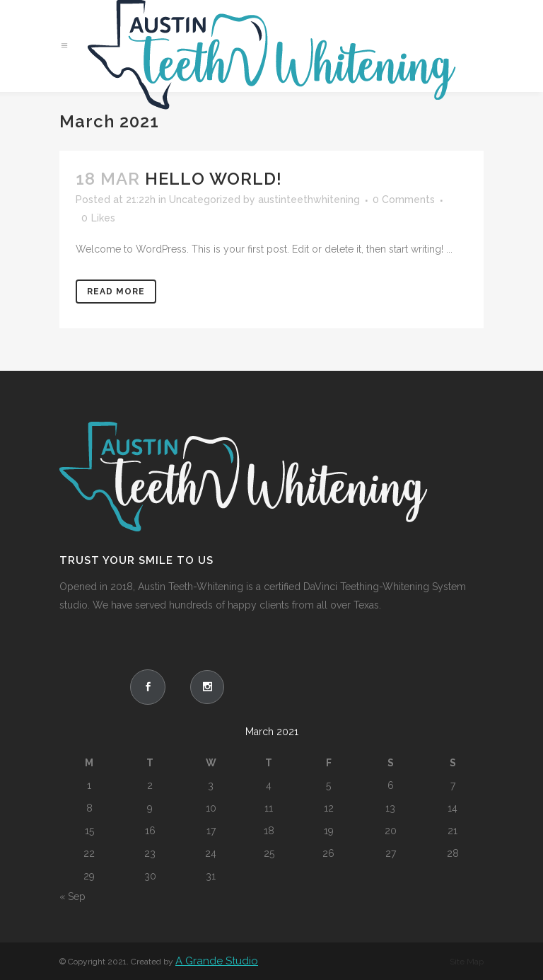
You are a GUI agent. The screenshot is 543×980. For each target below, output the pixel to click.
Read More (116, 292)
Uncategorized (205, 200)
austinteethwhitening (309, 200)
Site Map (467, 962)
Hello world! (214, 179)
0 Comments (404, 200)
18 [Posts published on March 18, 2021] (269, 831)
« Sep (72, 897)
